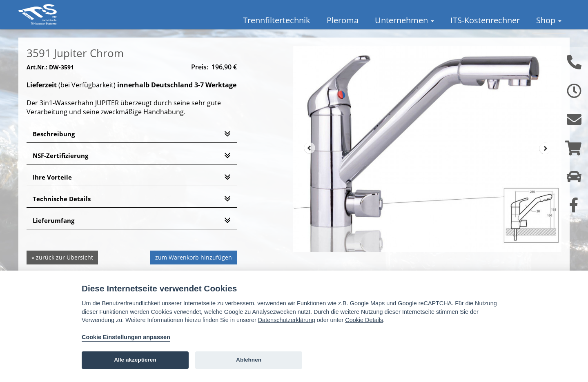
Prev (310, 160)
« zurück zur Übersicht (62, 269)
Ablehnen (249, 360)
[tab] (132, 145)
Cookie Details (364, 320)
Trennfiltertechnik (277, 20)
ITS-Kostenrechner (485, 20)
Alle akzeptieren (135, 360)
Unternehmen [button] (404, 20)
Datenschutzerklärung (287, 320)
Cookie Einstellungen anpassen (126, 337)
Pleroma (343, 20)
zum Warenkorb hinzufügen (194, 269)
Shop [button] (549, 20)
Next (545, 160)
